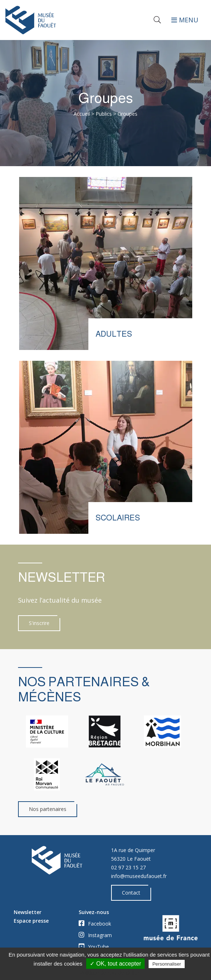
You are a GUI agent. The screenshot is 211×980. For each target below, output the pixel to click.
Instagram (95, 935)
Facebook (95, 923)
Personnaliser (167, 964)
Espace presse (31, 921)
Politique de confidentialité (109, 973)
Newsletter (28, 912)
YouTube (94, 946)
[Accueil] (53, 20)
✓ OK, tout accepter (115, 964)
